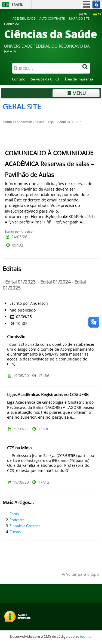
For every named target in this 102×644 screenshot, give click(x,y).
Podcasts (17, 520)
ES (99, 14)
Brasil (17, 4)
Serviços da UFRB (45, 79)
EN (85, 14)
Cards (14, 514)
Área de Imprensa (79, 79)
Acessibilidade (24, 18)
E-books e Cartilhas (25, 526)
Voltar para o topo (80, 574)
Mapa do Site (79, 18)
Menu (76, 93)
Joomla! (86, 637)
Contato (19, 79)
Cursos (15, 532)
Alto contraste (52, 18)
